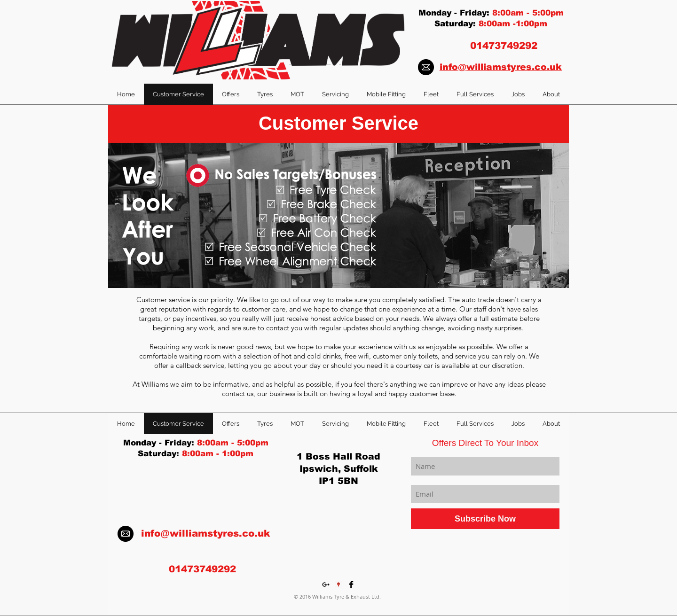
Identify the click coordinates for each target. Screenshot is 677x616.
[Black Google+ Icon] (326, 585)
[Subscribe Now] (485, 519)
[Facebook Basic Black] (351, 585)
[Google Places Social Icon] (338, 585)
